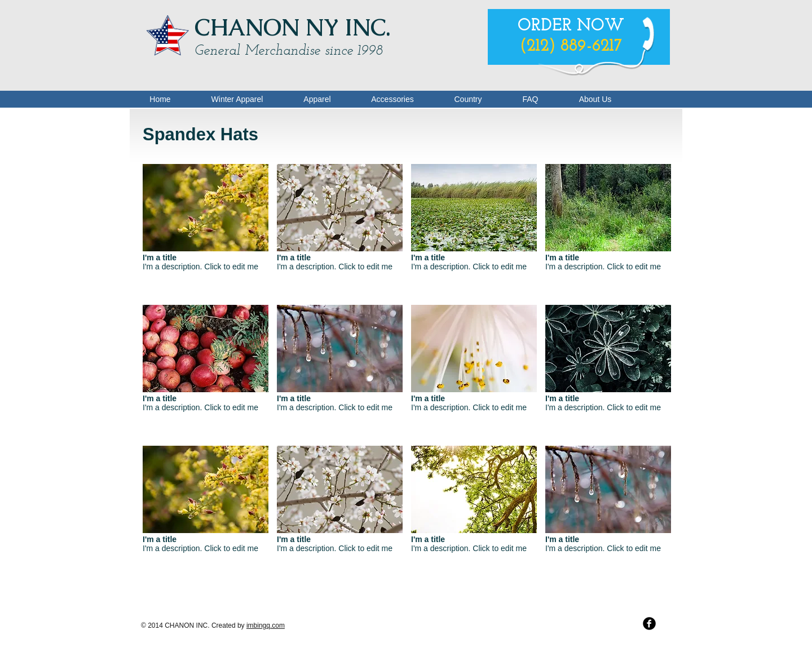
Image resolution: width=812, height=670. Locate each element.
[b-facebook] (649, 624)
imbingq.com (266, 625)
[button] (206, 230)
